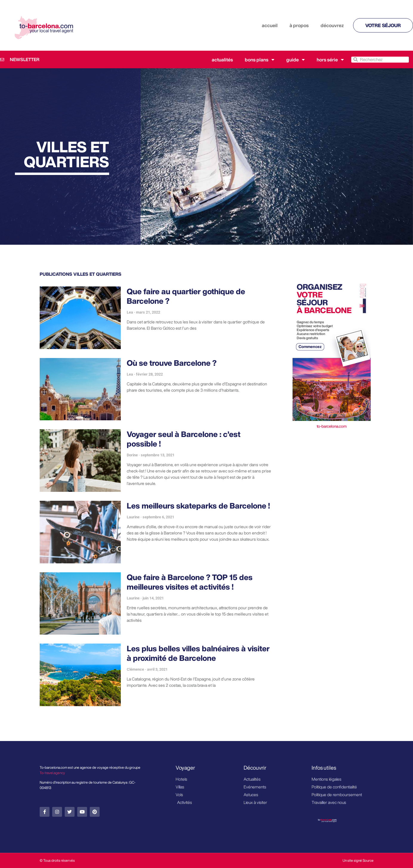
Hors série (330, 60)
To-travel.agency (52, 773)
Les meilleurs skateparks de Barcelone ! (198, 506)
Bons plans (260, 60)
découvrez (332, 25)
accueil (270, 25)
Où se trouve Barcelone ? (172, 363)
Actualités (222, 60)
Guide (296, 60)
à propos (299, 25)
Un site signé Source (358, 860)
